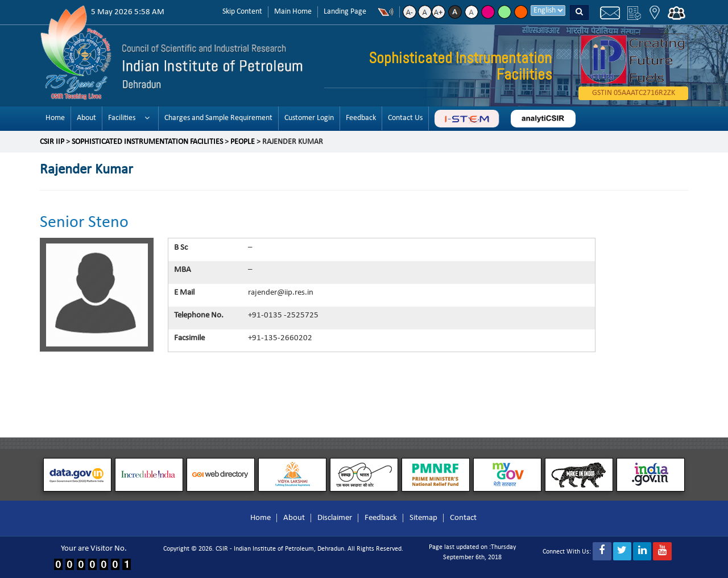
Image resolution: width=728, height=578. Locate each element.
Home (55, 118)
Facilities (122, 118)
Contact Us (405, 118)
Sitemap (423, 518)
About (86, 118)
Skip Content (242, 12)
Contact (463, 518)
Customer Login (309, 118)
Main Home (293, 12)
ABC (467, 119)
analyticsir (543, 119)
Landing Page (345, 12)
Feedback (361, 118)
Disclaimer (335, 518)
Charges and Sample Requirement (218, 118)
